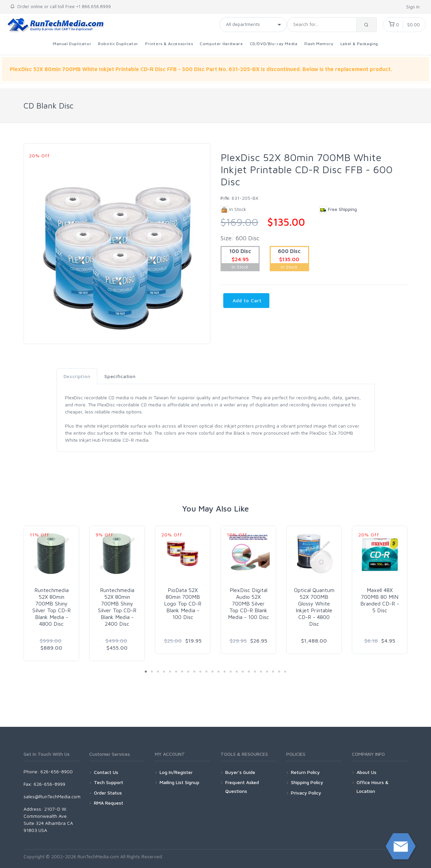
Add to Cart (246, 300)
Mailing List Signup (179, 782)
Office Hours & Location (373, 786)
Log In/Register (176, 772)
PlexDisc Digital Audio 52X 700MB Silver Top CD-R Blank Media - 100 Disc (248, 603)
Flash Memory (319, 44)
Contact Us (106, 772)
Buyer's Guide (240, 772)
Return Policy (305, 772)
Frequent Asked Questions (242, 786)
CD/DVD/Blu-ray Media (274, 44)
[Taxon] (253, 25)
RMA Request (109, 803)
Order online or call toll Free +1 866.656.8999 (60, 6)
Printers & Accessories (169, 44)
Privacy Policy (306, 793)
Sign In (413, 7)
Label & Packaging (359, 44)
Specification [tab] (120, 376)
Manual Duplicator (72, 44)
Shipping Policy (307, 782)
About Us (367, 772)
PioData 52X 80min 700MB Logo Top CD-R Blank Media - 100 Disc (183, 603)
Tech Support (109, 782)
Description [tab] (77, 376)
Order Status (108, 793)
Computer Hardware (221, 44)
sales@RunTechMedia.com (52, 796)
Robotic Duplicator (118, 44)
